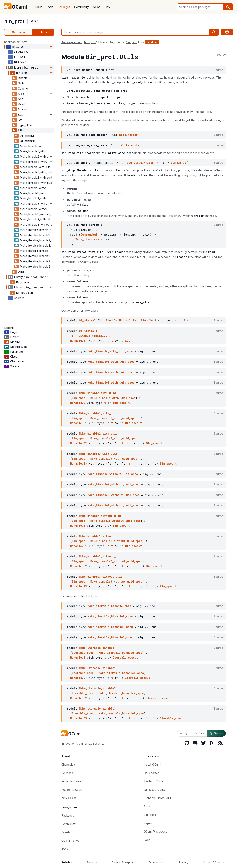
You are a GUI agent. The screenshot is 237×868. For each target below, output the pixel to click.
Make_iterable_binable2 (35, 261)
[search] (228, 7)
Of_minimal (27, 136)
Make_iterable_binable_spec (37, 230)
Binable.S (148, 320)
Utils (21, 130)
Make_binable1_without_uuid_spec (35, 193)
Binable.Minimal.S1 (94, 336)
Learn (38, 7)
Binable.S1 (78, 341)
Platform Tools (153, 781)
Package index (72, 42)
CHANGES (21, 52)
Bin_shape (22, 282)
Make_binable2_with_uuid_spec (35, 157)
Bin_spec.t (121, 403)
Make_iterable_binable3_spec (37, 246)
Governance (156, 862)
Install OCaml (152, 765)
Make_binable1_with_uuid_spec (35, 151)
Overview (18, 32)
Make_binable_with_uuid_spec (35, 146)
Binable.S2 (78, 443)
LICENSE (20, 57)
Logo (147, 840)
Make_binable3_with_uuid (36, 183)
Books (148, 806)
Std (20, 120)
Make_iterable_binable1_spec (37, 235)
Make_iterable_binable (34, 251)
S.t (186, 320)
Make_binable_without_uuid (37, 209)
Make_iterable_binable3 (35, 266)
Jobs (65, 849)
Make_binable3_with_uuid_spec (35, 162)
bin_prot (14, 21)
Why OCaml (69, 798)
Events (66, 832)
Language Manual (155, 790)
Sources (19, 298)
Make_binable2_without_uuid (37, 219)
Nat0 (21, 99)
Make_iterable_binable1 (35, 256)
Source (221, 55)
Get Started (152, 773)
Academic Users (72, 790)
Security (92, 862)
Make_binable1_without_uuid (37, 214)
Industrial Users (71, 781)
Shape (22, 109)
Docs (43, 32)
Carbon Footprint (123, 862)
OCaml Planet (70, 841)
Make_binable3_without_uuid (37, 225)
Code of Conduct (214, 862)
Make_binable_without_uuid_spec (35, 188)
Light (185, 733)
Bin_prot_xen (24, 293)
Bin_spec (79, 398)
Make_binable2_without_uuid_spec (35, 198)
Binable (23, 78)
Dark (200, 733)
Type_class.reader (90, 239)
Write (21, 272)
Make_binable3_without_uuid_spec (35, 204)
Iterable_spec (83, 653)
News (97, 7)
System (216, 733)
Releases (67, 773)
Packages (64, 7)
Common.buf (179, 163)
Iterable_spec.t (126, 657)
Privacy (184, 862)
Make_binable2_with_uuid (36, 177)
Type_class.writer (139, 163)
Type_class (25, 125)
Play (107, 7)
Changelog (68, 765)
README (20, 62)
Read (21, 104)
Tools (50, 7)
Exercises (150, 815)
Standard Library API (157, 798)
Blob (21, 83)
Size (21, 115)
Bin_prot (22, 73)
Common (24, 88)
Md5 (21, 94)
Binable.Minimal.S (120, 320)
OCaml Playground (156, 832)
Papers (148, 823)
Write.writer (131, 145)
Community (82, 7)
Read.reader (129, 135)
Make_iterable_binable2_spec (37, 240)
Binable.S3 (78, 463)
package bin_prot (16, 42)
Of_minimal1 (27, 141)
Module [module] (152, 42)
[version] (42, 21)
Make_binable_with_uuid (35, 167)
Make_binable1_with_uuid (36, 172)
